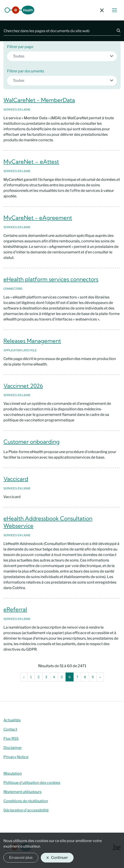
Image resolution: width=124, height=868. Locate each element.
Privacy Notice (16, 757)
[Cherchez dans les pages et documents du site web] (57, 31)
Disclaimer (13, 748)
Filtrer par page (20, 47)
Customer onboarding (32, 442)
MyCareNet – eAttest (31, 162)
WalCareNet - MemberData (39, 100)
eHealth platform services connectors (51, 279)
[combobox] (62, 56)
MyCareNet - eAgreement (38, 218)
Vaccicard (16, 479)
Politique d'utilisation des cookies (32, 783)
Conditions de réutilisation (26, 801)
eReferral (15, 609)
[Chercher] (116, 31)
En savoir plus (21, 858)
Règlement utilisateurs (22, 792)
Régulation (13, 773)
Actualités (12, 720)
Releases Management (32, 341)
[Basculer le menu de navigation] (114, 10)
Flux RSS (11, 739)
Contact (10, 729)
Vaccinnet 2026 (23, 386)
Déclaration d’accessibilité (26, 810)
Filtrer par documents (26, 71)
